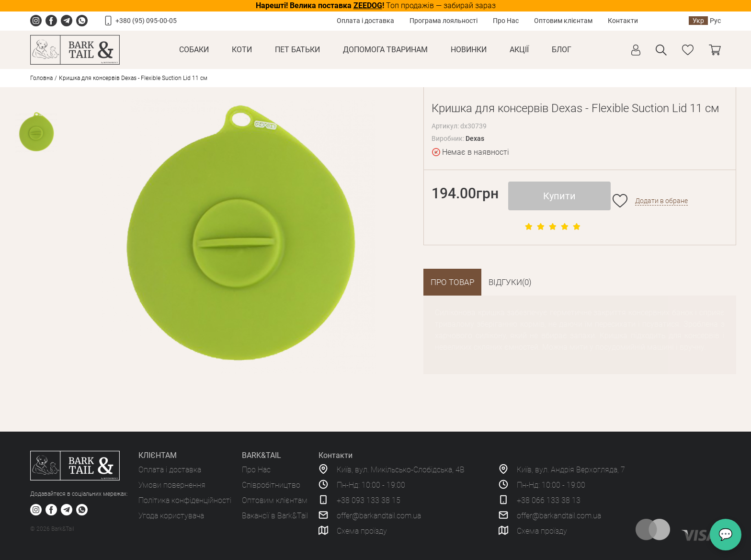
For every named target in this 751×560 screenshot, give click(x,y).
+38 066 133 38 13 (549, 500)
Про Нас (506, 21)
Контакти (623, 21)
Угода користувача (171, 516)
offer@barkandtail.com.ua (379, 516)
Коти (242, 50)
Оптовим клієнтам (563, 21)
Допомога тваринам (385, 50)
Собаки (194, 50)
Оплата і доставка (365, 21)
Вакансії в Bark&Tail (275, 516)
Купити (559, 196)
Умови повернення (172, 485)
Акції (519, 50)
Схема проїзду (362, 531)
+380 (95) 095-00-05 (146, 21)
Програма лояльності (444, 21)
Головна (41, 78)
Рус (715, 21)
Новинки (469, 50)
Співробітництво (271, 485)
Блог (562, 50)
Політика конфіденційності (185, 500)
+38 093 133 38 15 (369, 500)
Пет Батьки (297, 50)
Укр (698, 21)
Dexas (475, 138)
